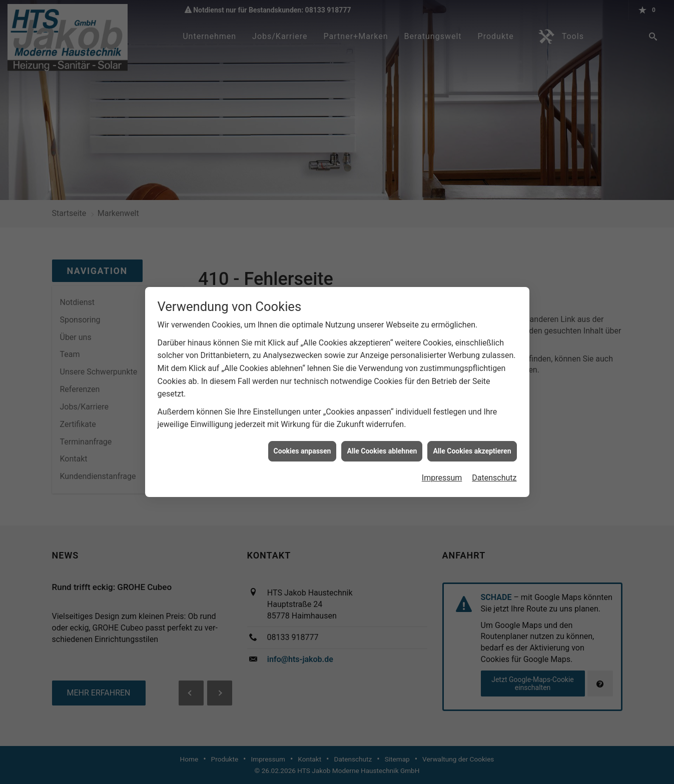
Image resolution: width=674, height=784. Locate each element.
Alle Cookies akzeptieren (472, 435)
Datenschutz (494, 462)
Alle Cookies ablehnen (382, 435)
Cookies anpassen (302, 435)
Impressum (442, 462)
